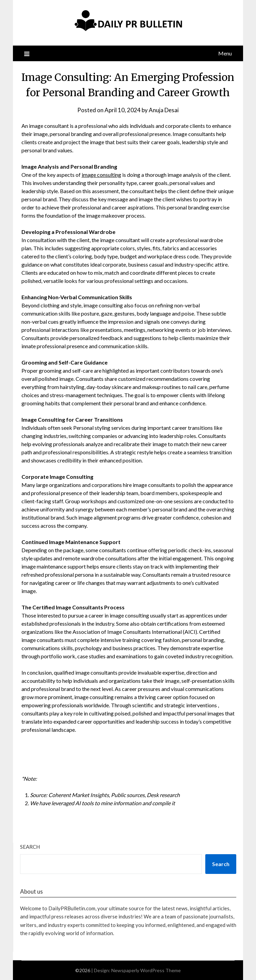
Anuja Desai (164, 110)
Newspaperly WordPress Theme (146, 970)
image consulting (101, 175)
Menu (225, 53)
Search (30, 847)
